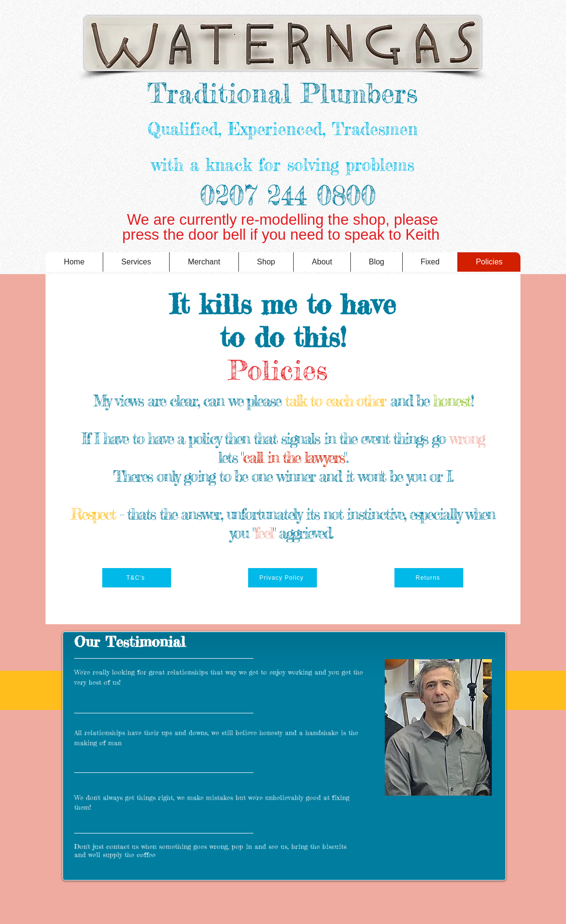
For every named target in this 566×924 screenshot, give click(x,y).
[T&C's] (137, 578)
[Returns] (429, 578)
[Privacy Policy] (283, 578)
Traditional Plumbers (283, 93)
